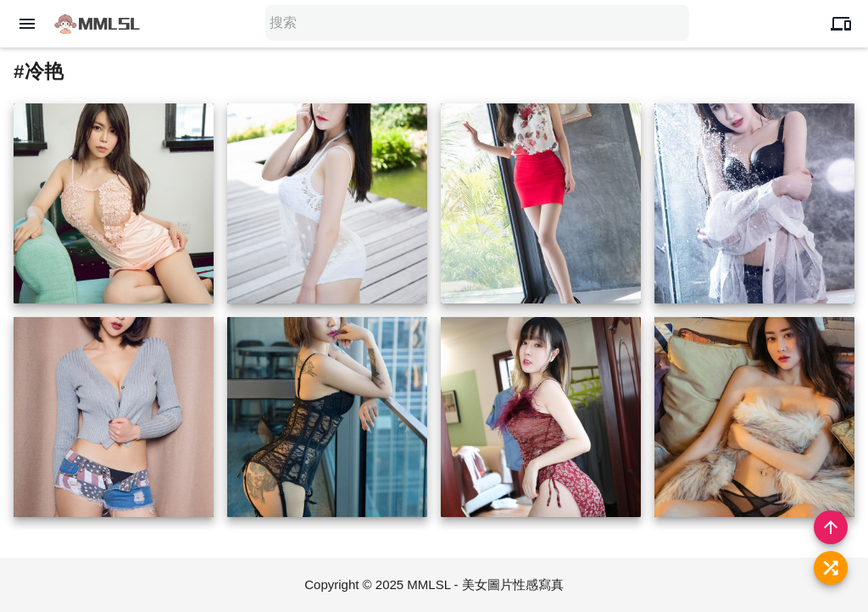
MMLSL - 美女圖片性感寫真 (485, 584)
